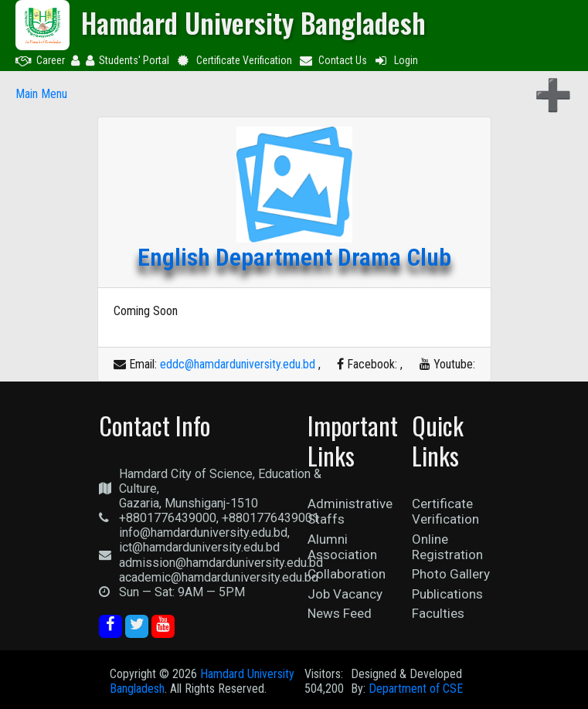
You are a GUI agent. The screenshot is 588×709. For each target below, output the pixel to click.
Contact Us (333, 60)
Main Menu (41, 94)
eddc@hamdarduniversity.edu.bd (238, 364)
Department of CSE (416, 689)
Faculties (438, 613)
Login (396, 60)
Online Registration (447, 547)
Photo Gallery (451, 574)
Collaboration (347, 574)
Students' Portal (127, 60)
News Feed (340, 613)
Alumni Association (342, 547)
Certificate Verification (234, 60)
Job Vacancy (345, 594)
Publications (447, 594)
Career (40, 60)
